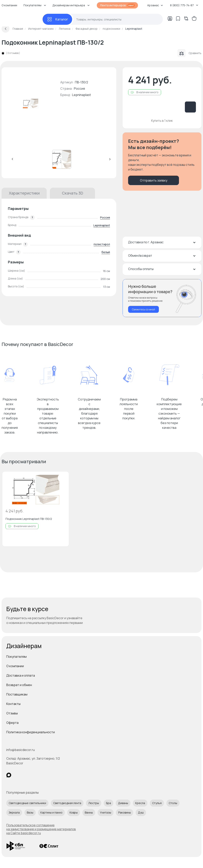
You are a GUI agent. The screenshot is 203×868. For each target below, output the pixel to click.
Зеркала (14, 812)
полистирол (102, 244)
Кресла (140, 803)
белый (106, 252)
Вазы (30, 812)
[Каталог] (57, 19)
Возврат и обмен (19, 685)
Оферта (12, 723)
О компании (15, 666)
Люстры (94, 803)
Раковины (125, 812)
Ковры (74, 812)
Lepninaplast (81, 95)
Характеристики (24, 193)
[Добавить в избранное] (62, 478)
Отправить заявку (154, 180)
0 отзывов (13, 53)
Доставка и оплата (21, 675)
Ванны (89, 812)
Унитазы (106, 812)
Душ (141, 812)
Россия (105, 217)
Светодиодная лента (67, 803)
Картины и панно (51, 812)
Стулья (157, 803)
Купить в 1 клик (162, 121)
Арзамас (155, 5)
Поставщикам (17, 694)
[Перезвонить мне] (162, 298)
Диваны (123, 803)
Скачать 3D (73, 193)
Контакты (13, 704)
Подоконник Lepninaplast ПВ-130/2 (29, 519)
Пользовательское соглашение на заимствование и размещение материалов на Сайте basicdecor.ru (41, 829)
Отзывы (12, 713)
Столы (173, 803)
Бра (108, 803)
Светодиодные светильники (27, 803)
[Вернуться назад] (6, 29)
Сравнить (189, 53)
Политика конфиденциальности (31, 732)
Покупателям (16, 657)
